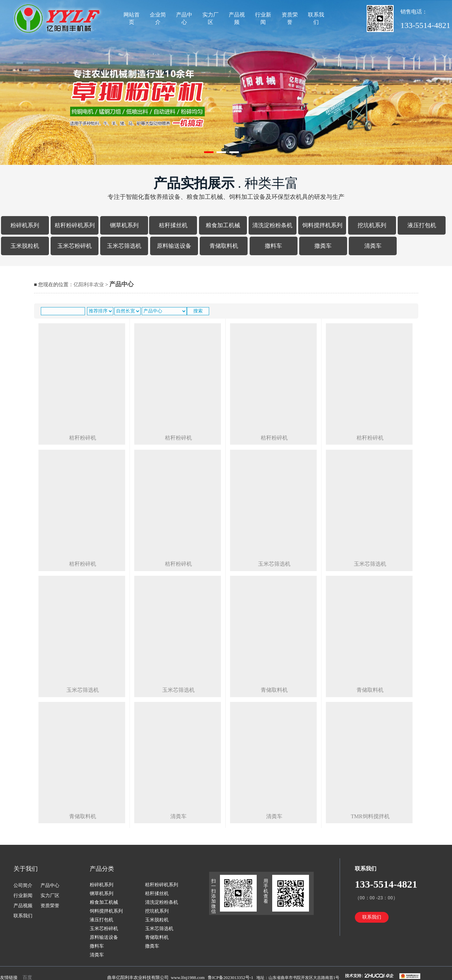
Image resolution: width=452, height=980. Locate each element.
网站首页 (132, 18)
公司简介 (23, 885)
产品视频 (237, 18)
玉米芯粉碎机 (75, 246)
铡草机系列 (124, 225)
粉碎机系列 (25, 225)
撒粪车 (323, 246)
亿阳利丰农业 (89, 285)
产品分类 (102, 869)
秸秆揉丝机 (173, 225)
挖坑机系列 (372, 225)
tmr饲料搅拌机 (370, 816)
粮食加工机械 (223, 225)
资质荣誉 (290, 18)
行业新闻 (263, 18)
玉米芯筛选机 (124, 246)
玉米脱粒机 (25, 246)
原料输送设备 (174, 246)
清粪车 (373, 246)
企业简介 (158, 18)
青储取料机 (224, 246)
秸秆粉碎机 (83, 438)
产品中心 (184, 18)
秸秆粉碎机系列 (75, 225)
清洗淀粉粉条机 (272, 225)
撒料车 (273, 246)
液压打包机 (422, 225)
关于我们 (26, 869)
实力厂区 (210, 18)
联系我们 (316, 18)
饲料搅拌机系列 (322, 225)
